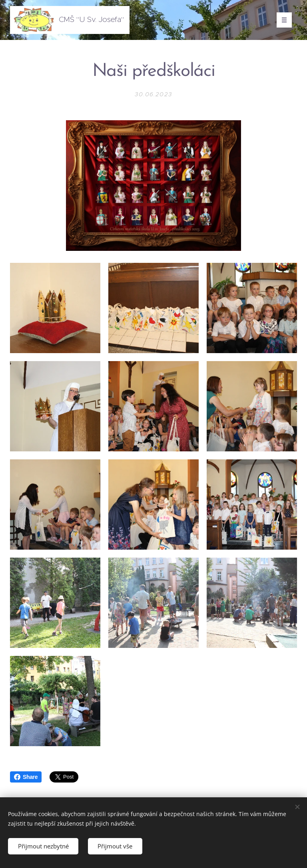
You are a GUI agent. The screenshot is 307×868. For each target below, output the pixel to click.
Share (26, 777)
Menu (282, 20)
